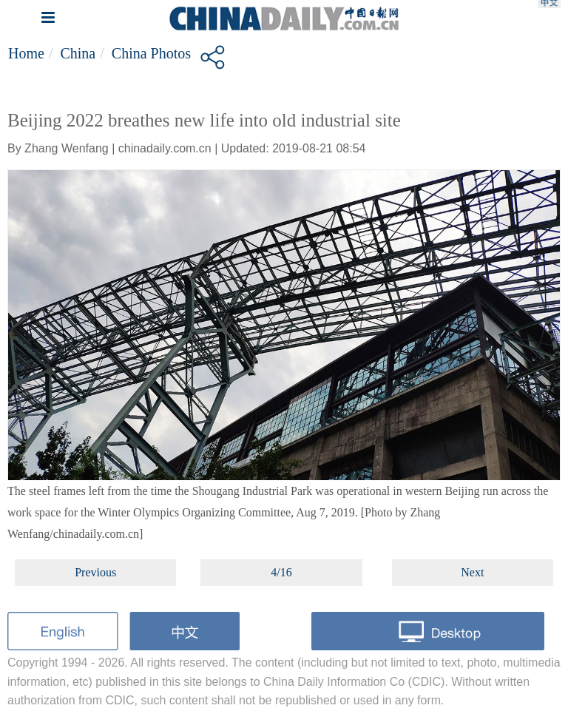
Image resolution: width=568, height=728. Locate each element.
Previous (95, 572)
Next (472, 572)
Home (26, 53)
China (78, 53)
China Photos (151, 53)
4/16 (281, 572)
